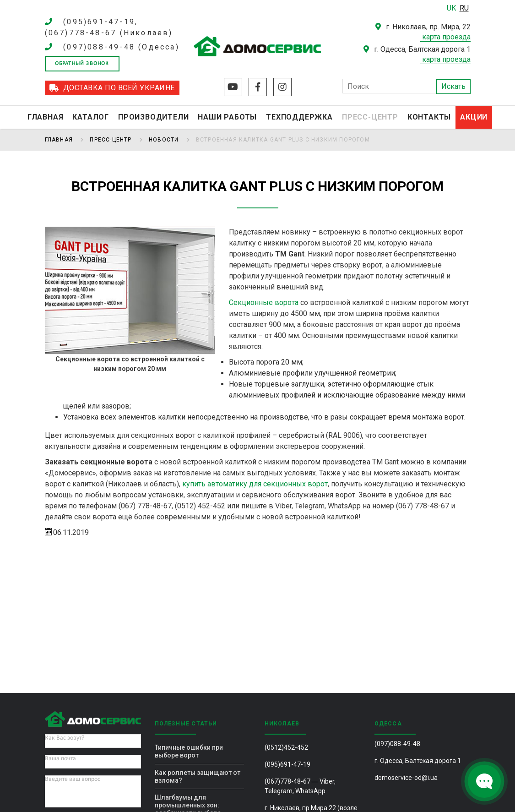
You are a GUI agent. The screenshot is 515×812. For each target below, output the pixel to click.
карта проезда (446, 37)
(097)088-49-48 (99, 47)
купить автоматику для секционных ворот (255, 484)
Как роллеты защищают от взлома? (198, 777)
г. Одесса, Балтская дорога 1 (418, 761)
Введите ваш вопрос (73, 779)
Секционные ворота (264, 302)
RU (464, 8)
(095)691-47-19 (287, 764)
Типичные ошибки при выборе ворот (189, 751)
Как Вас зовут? (65, 738)
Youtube (233, 87)
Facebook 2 (258, 87)
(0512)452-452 (286, 747)
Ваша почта (60, 759)
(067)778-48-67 (287, 781)
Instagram (282, 87)
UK (452, 8)
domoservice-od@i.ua (406, 778)
